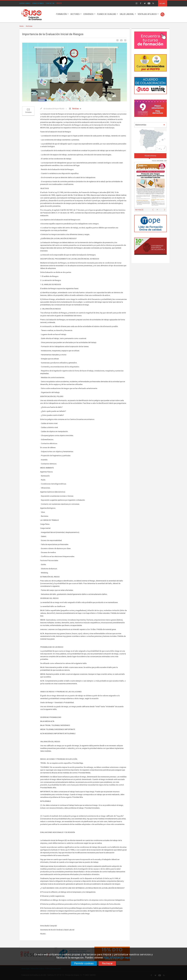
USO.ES (59, 3)
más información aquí (117, 957)
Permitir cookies (84, 963)
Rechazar (107, 963)
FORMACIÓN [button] (62, 14)
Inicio (22, 26)
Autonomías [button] (150, 125)
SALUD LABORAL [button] (128, 14)
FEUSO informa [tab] (150, 156)
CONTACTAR (50, 3)
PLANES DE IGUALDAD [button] (108, 14)
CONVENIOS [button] (89, 14)
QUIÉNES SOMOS (25, 3)
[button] (153, 209)
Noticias (29, 26)
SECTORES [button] (76, 14)
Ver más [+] (139, 210)
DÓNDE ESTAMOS (38, 3)
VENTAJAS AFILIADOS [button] (148, 14)
